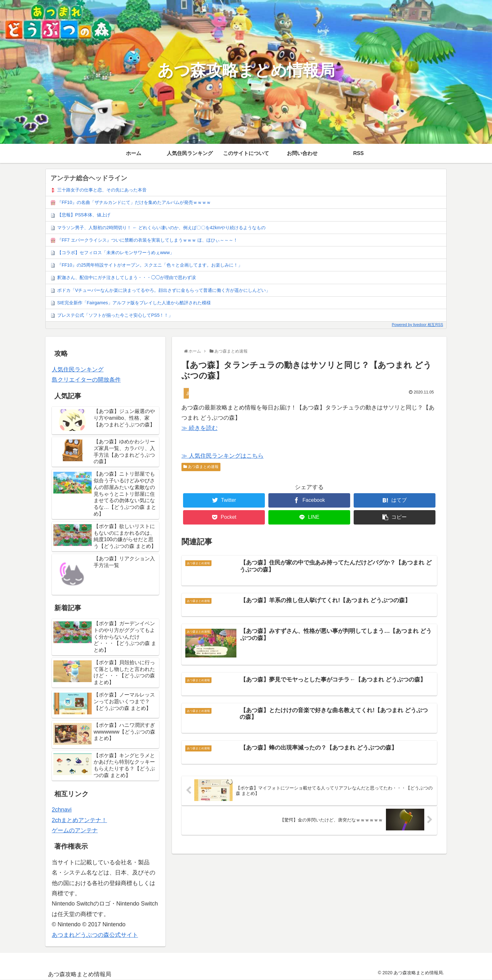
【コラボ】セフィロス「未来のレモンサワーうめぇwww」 (116, 253)
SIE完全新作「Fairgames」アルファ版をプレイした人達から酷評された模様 (134, 303)
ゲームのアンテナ (75, 830)
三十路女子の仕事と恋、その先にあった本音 (102, 190)
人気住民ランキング (78, 369)
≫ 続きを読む (200, 428)
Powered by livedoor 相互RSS (417, 325)
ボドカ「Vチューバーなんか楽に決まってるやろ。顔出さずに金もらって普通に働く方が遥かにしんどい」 (164, 290)
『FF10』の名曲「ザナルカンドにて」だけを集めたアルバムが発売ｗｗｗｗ (134, 202)
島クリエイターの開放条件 (86, 380)
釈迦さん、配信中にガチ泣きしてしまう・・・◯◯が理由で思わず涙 (127, 277)
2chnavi (62, 810)
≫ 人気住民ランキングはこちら (223, 456)
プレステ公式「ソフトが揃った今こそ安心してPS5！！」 (115, 315)
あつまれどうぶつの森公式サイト (95, 935)
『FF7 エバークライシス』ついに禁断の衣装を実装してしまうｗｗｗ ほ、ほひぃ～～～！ (147, 240)
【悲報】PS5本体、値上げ (84, 215)
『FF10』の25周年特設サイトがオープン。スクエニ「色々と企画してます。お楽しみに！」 (150, 265)
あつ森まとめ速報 (201, 467)
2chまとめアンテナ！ (79, 820)
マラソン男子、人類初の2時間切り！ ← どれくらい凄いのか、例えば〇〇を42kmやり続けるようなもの (161, 228)
